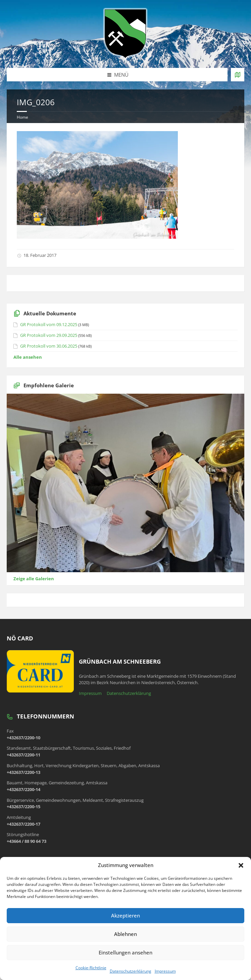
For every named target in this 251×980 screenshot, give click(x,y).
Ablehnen (125, 934)
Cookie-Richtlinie (91, 968)
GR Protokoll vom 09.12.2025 (49, 324)
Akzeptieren (125, 915)
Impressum (165, 971)
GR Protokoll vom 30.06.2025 (49, 346)
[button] (241, 865)
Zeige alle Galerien (34, 579)
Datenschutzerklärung (131, 971)
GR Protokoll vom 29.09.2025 (49, 335)
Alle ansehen (28, 357)
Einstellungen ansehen (125, 952)
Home (22, 117)
